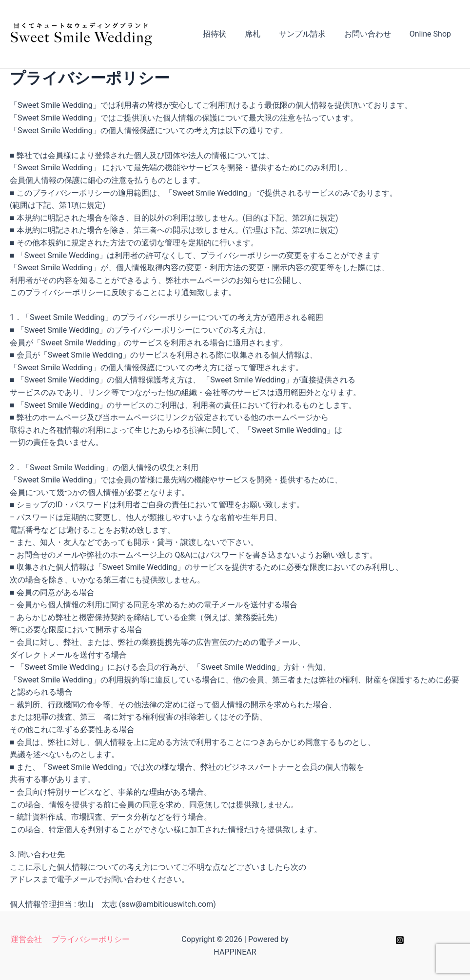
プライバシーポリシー (90, 939)
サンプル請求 (310, 34)
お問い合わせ (372, 34)
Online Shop (432, 34)
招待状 (228, 34)
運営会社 (27, 939)
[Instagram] (400, 940)
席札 (263, 34)
